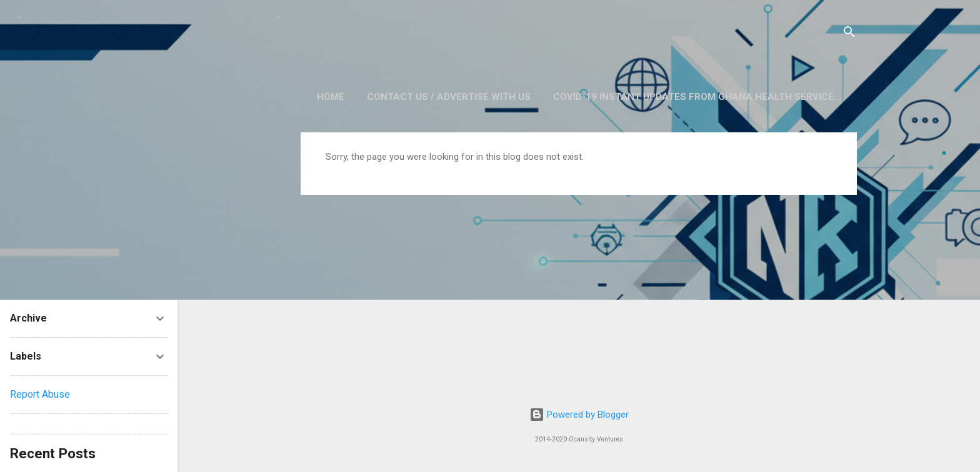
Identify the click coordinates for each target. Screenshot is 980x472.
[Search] (849, 34)
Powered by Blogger (579, 415)
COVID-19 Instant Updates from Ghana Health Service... (697, 97)
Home (331, 97)
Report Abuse (40, 394)
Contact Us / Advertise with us (449, 97)
